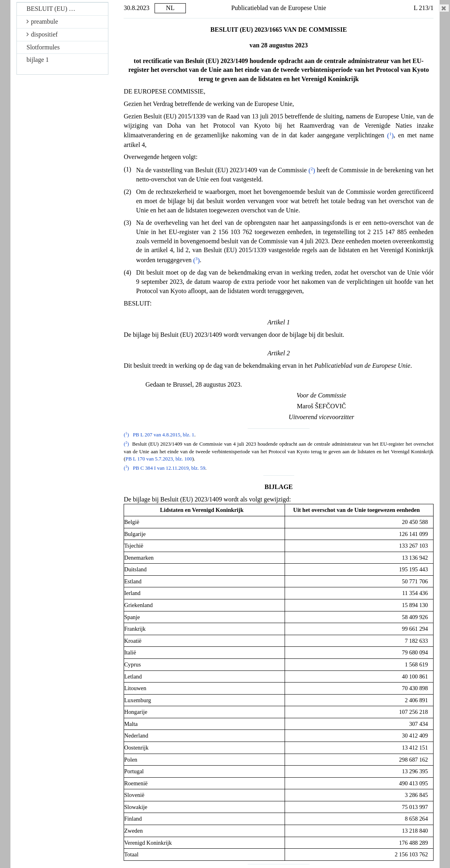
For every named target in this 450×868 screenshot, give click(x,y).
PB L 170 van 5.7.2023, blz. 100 (159, 459)
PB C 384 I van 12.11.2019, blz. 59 (169, 468)
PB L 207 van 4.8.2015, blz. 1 (164, 435)
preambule (42, 21)
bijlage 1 (38, 60)
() (390, 135)
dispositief (42, 34)
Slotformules (43, 47)
